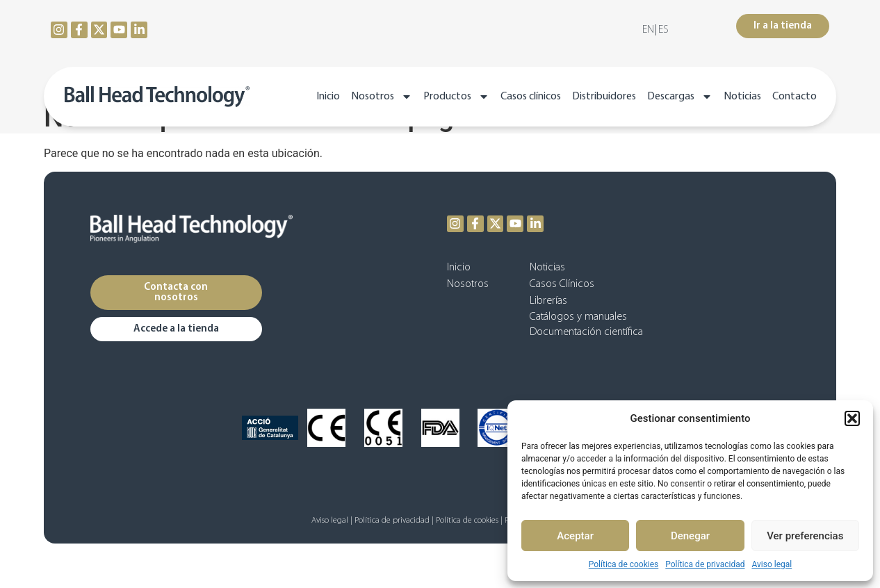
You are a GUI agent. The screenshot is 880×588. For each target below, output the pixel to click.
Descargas (680, 97)
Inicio (328, 97)
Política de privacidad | (394, 521)
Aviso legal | (332, 521)
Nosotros (382, 97)
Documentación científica (586, 332)
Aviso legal (772, 564)
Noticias (742, 97)
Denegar (690, 536)
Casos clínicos (531, 97)
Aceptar (575, 536)
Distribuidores (604, 97)
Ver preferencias (805, 536)
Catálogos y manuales (578, 317)
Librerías (548, 301)
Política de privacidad (705, 564)
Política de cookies (624, 564)
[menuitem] (648, 30)
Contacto (795, 97)
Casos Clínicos (562, 284)
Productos (456, 97)
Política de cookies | (469, 521)
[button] (852, 418)
